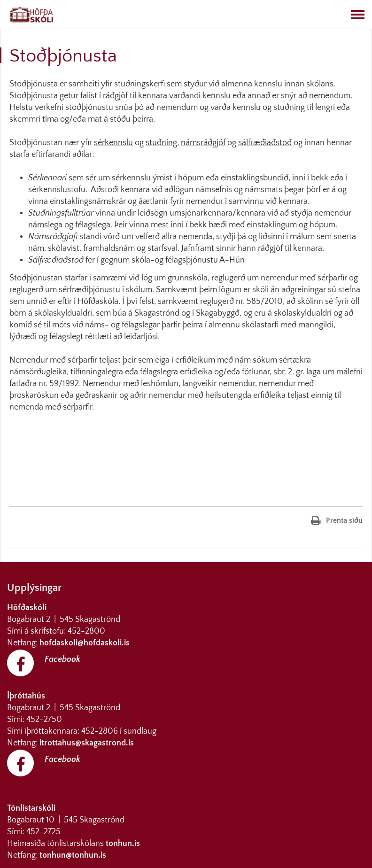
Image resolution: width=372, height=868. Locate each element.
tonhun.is (123, 844)
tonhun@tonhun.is (73, 855)
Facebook (62, 659)
